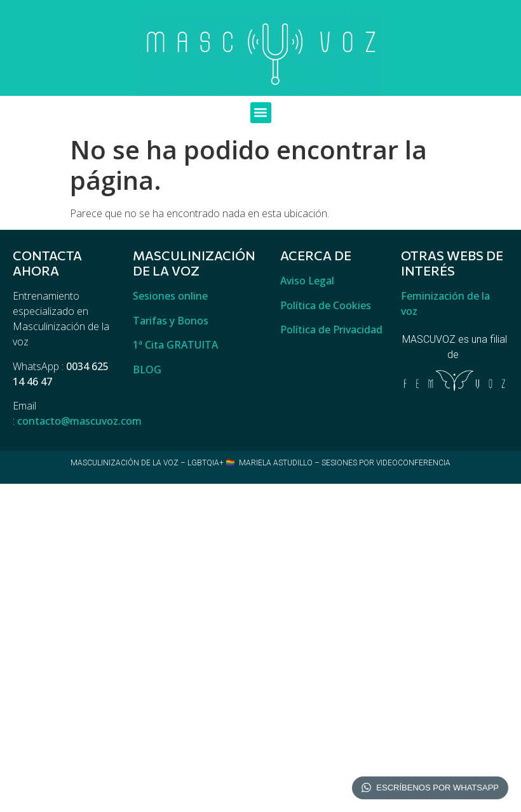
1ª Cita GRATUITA (175, 345)
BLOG (147, 369)
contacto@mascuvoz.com (79, 421)
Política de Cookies (326, 305)
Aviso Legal (307, 281)
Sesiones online (170, 296)
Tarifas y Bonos (171, 321)
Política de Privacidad (331, 329)
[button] (261, 113)
